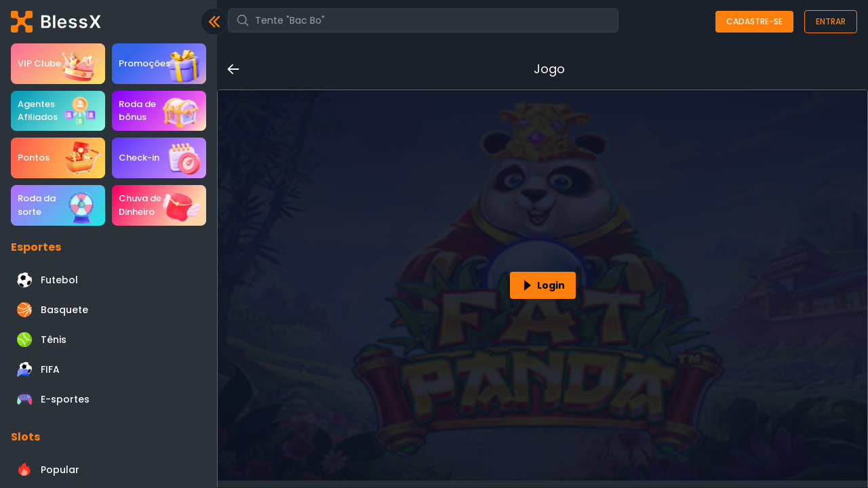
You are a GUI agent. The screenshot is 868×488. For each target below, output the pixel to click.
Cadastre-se (754, 21)
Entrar (831, 21)
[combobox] (423, 20)
